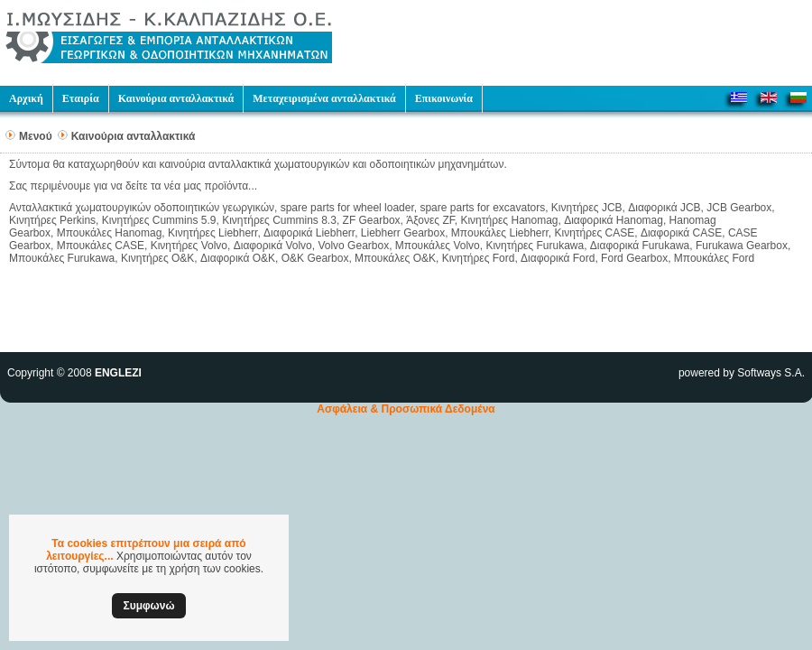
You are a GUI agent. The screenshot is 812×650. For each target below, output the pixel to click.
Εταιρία (81, 98)
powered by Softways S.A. (742, 373)
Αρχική (26, 98)
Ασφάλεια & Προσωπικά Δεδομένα (406, 409)
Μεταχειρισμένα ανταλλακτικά (324, 98)
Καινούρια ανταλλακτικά (176, 98)
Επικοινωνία (444, 98)
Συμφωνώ (148, 606)
